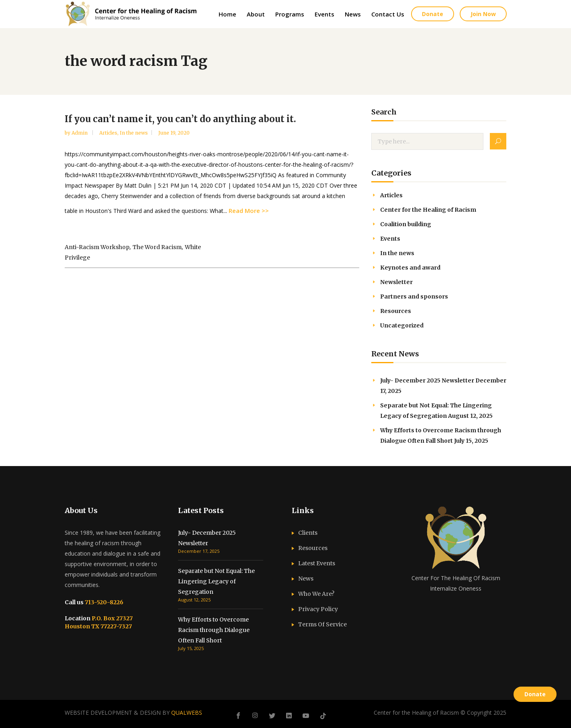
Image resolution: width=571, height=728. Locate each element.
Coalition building (406, 224)
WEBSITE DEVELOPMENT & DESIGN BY (133, 713)
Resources (396, 311)
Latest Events (317, 563)
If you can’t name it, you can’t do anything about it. (180, 119)
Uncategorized (402, 325)
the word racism (157, 247)
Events (390, 239)
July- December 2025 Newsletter (427, 380)
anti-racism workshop (97, 247)
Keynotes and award (410, 268)
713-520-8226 (103, 602)
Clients (308, 533)
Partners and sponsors (414, 297)
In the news (134, 133)
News (306, 579)
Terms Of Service (322, 624)
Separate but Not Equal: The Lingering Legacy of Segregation (216, 581)
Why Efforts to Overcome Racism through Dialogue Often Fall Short (214, 630)
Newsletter (396, 282)
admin (80, 133)
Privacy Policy (318, 609)
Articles (108, 133)
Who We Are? (316, 594)
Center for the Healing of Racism (428, 210)
